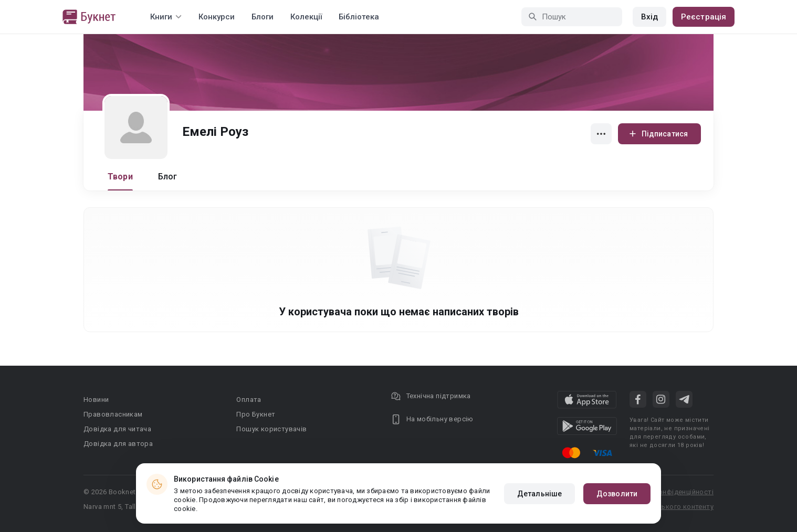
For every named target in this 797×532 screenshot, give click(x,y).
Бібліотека (359, 17)
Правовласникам (113, 414)
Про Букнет (256, 414)
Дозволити (617, 494)
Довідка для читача (117, 429)
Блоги (263, 17)
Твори (120, 177)
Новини (96, 400)
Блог (168, 177)
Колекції (306, 17)
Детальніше (539, 494)
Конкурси (217, 17)
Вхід (649, 17)
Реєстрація (704, 17)
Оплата (249, 400)
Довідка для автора (118, 444)
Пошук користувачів (271, 429)
